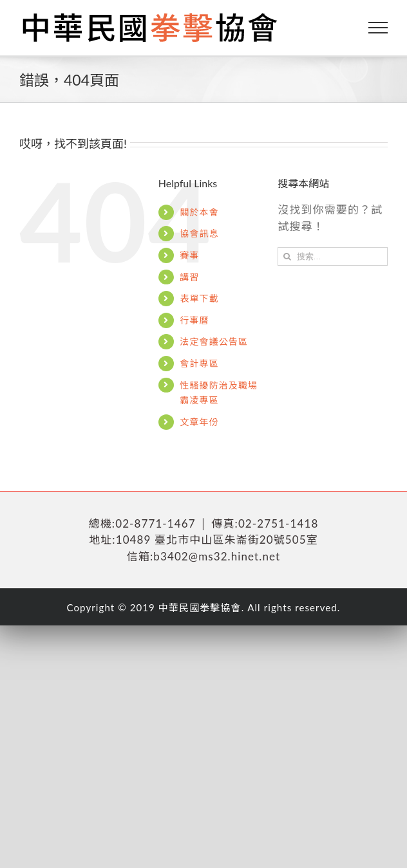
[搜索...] (333, 256)
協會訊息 (199, 233)
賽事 (189, 255)
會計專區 (199, 363)
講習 (189, 277)
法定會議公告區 (214, 341)
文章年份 (199, 422)
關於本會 (199, 212)
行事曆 (194, 320)
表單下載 (199, 298)
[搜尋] (287, 256)
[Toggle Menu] (378, 28)
